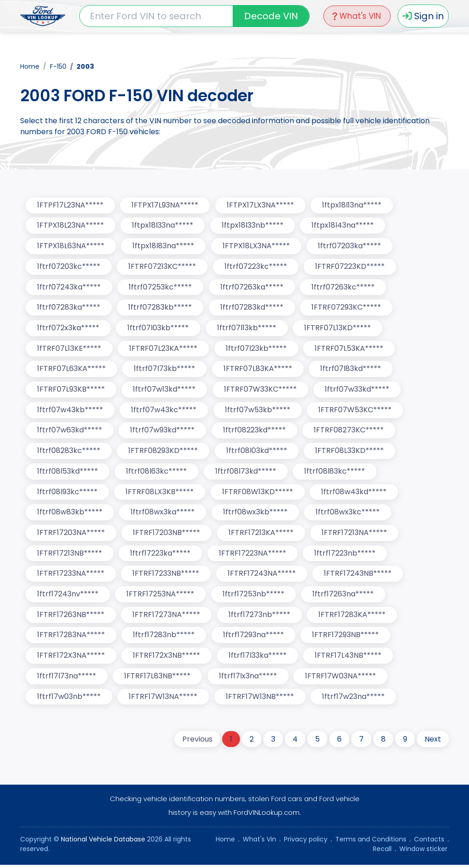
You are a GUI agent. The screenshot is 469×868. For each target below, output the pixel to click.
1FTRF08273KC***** (350, 432)
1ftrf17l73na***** (67, 679)
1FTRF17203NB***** (167, 535)
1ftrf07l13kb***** (247, 329)
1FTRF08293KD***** (164, 452)
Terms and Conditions (371, 842)
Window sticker (423, 852)
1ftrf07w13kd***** (165, 390)
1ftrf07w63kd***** (70, 432)
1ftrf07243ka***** (69, 287)
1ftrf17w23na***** (354, 700)
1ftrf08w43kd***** (355, 494)
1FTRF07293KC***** (347, 308)
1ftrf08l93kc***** (67, 494)
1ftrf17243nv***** (68, 597)
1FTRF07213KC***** (163, 267)
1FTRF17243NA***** (262, 576)
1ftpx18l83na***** (164, 246)
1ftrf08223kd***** (255, 432)
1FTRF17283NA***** (71, 638)
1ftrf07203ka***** (350, 246)
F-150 (58, 66)
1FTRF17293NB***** (346, 638)
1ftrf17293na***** (254, 638)
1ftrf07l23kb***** (257, 349)
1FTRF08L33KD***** (350, 452)
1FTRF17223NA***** (253, 555)
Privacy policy (306, 842)
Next (433, 742)
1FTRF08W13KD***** (258, 494)
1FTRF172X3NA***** (71, 658)
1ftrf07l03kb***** (158, 329)
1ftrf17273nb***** (260, 617)
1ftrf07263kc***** (344, 287)
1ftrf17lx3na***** (248, 679)
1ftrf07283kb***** (161, 308)
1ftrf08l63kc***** (157, 473)
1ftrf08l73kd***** (246, 473)
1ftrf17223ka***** (161, 555)
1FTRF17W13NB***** (260, 700)
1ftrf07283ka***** (69, 308)
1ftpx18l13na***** (353, 205)
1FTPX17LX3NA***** (261, 205)
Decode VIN (270, 16)
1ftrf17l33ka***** (258, 658)
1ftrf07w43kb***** (70, 411)
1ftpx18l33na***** (163, 226)
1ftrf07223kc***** (256, 267)
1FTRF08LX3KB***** (160, 494)
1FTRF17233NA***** (71, 576)
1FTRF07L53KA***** (350, 349)
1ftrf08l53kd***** (68, 473)
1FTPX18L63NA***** (71, 246)
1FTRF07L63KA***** (71, 370)
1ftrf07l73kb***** (165, 370)
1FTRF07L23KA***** (164, 349)
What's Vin (259, 842)
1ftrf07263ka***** (252, 287)
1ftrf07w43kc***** (164, 411)
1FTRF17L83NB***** (158, 679)
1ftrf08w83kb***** (70, 514)
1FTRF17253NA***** (161, 597)
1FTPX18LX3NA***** (257, 246)
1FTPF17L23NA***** (70, 205)
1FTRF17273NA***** (167, 617)
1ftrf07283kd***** (252, 308)
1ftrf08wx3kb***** (256, 514)
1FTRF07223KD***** (351, 267)
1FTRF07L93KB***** (71, 390)
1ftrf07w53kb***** (258, 411)
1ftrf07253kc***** (161, 287)
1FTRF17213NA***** (355, 535)
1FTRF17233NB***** (166, 576)
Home (30, 66)
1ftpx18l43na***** (344, 226)
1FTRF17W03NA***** (341, 679)
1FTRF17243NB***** (359, 576)
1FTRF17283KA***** (353, 617)
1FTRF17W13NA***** (164, 700)
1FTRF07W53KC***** (356, 411)
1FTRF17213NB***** (70, 555)
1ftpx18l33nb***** (253, 226)
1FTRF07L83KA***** (258, 370)
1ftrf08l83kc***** (335, 473)
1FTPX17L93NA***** (165, 205)
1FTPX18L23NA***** (71, 226)
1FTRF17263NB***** (71, 617)
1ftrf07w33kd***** (358, 390)
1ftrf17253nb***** (254, 597)
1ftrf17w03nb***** (69, 700)
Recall (382, 852)
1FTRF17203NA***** (71, 535)
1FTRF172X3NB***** (167, 658)
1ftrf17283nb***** (164, 638)
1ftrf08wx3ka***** (163, 514)
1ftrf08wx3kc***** (349, 514)
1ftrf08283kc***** (69, 452)
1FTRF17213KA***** (262, 535)
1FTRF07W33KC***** (261, 390)
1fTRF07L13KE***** (69, 349)
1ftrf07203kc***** (69, 267)
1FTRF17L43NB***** (349, 658)
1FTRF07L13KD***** (338, 329)
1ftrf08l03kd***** (257, 452)
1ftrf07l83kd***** (352, 370)
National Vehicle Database (103, 842)
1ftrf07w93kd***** (163, 432)
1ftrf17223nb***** (346, 555)
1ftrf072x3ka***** (68, 329)
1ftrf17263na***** (344, 597)
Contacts (429, 842)
